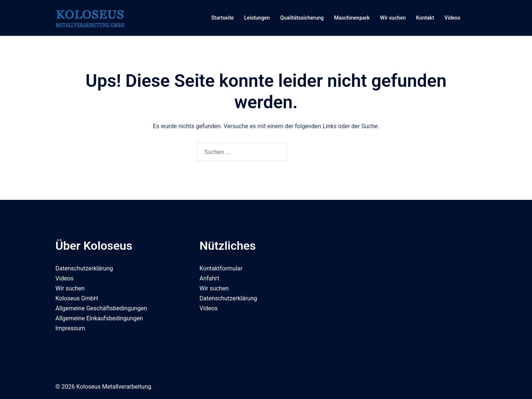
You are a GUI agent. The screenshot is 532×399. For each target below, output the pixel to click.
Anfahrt (209, 278)
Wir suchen (393, 18)
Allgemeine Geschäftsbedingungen (101, 308)
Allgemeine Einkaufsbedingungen (99, 318)
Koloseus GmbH (77, 298)
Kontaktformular (221, 268)
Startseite (223, 18)
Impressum (70, 328)
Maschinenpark (352, 18)
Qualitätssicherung (302, 18)
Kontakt (425, 18)
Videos (452, 18)
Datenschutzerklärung (84, 268)
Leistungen (257, 18)
